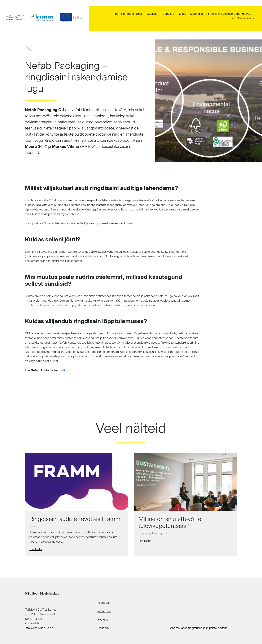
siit (63, 370)
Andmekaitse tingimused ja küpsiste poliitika (199, 628)
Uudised (152, 14)
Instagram (104, 611)
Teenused (168, 14)
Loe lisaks (36, 549)
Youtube (103, 620)
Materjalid (196, 14)
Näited (182, 14)
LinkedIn (103, 628)
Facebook (104, 603)
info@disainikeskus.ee (39, 628)
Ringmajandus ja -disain (128, 14)
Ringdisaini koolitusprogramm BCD (229, 14)
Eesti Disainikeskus (242, 18)
